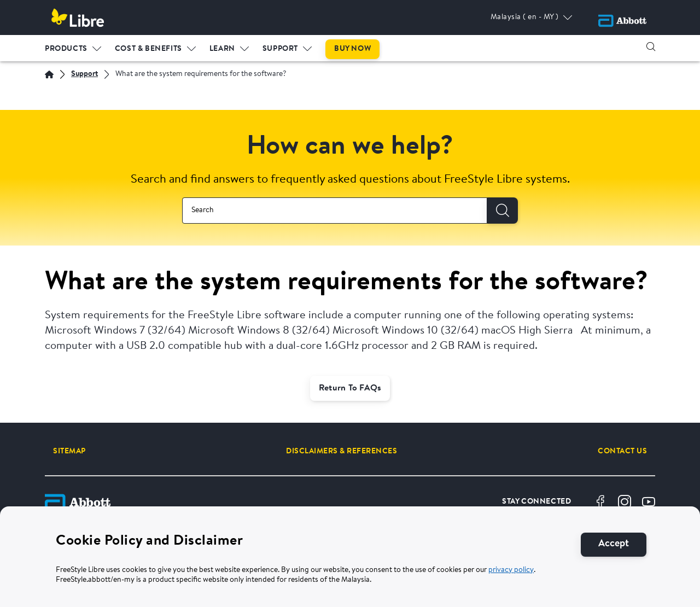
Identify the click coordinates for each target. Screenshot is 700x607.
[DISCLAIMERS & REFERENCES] (342, 451)
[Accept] (614, 544)
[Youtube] (649, 502)
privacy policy (511, 570)
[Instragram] (625, 502)
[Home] (49, 74)
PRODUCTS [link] (66, 49)
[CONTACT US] (622, 451)
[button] (651, 46)
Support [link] (280, 49)
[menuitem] (73, 46)
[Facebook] (600, 502)
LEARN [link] (222, 49)
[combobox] (335, 211)
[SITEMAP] (69, 451)
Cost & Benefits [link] (148, 49)
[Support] (84, 75)
